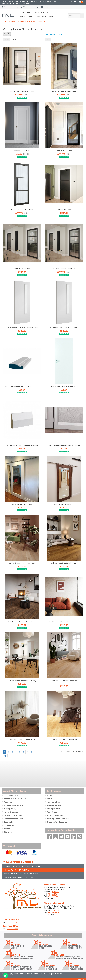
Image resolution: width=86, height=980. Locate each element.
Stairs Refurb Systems (57, 822)
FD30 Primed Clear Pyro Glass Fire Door (22, 328)
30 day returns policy (29, 7)
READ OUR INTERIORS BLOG (19, 869)
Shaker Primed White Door (22, 150)
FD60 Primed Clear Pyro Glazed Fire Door (64, 328)
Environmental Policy (13, 818)
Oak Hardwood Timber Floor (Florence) (64, 622)
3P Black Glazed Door (64, 150)
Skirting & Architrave (26, 17)
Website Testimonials (14, 815)
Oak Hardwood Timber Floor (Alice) (22, 563)
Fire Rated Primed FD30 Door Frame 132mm (22, 386)
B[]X (84, 978)
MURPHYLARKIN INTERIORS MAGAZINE (24, 873)
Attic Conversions (55, 815)
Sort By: (6, 40)
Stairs (51, 17)
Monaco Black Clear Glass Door (22, 91)
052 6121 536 (52, 2)
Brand (13, 22)
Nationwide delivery (10, 7)
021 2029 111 (10, 4)
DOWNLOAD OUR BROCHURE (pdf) (22, 877)
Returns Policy (10, 822)
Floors (29, 12)
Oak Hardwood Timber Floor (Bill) (64, 563)
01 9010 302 (22, 2)
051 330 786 (53, 896)
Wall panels (41, 17)
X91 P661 (56, 891)
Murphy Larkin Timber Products (31, 22)
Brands (7, 828)
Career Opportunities (13, 795)
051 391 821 (37, 2)
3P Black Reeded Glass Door (22, 209)
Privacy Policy (10, 808)
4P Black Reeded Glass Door (64, 269)
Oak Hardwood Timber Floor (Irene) (22, 681)
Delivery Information (13, 805)
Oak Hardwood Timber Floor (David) (22, 622)
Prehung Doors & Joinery (58, 818)
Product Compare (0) (55, 34)
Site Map (8, 832)
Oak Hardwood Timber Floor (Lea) (64, 739)
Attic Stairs (52, 812)
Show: (48, 40)
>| (5, 756)
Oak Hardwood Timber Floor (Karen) (22, 739)
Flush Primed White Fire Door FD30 (64, 386)
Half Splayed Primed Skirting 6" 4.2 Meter (64, 445)
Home (44, 7)
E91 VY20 (56, 910)
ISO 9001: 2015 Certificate (15, 798)
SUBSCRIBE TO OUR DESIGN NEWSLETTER (26, 865)
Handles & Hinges (41, 12)
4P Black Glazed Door (22, 269)
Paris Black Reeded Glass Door (64, 91)
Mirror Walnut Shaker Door (64, 504)
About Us (8, 802)
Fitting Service (53, 808)
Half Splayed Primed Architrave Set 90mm (22, 445)
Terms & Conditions (13, 812)
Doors (21, 12)
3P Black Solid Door (64, 209)
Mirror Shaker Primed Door (22, 504)
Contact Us (9, 825)
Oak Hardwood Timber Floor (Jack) (64, 681)
